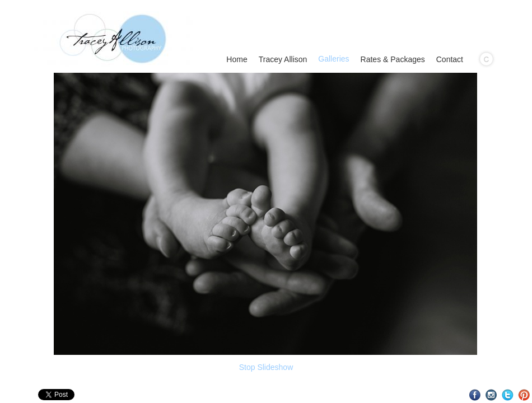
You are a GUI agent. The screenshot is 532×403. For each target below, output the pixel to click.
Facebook (475, 395)
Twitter (508, 395)
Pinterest (524, 395)
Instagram (491, 395)
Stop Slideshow (266, 367)
